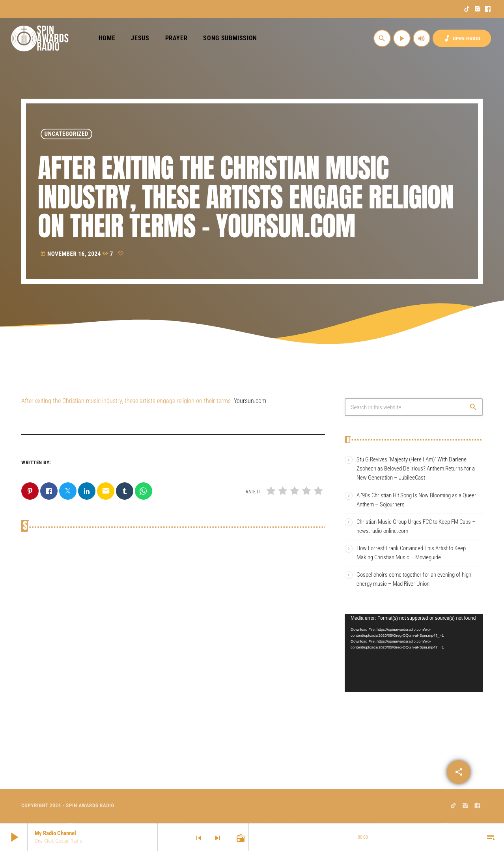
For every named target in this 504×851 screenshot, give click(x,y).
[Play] (402, 38)
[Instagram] (478, 9)
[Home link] (40, 38)
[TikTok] (467, 9)
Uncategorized (67, 134)
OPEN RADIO (462, 38)
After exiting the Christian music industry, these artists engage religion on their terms (126, 401)
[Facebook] (488, 9)
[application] (414, 653)
